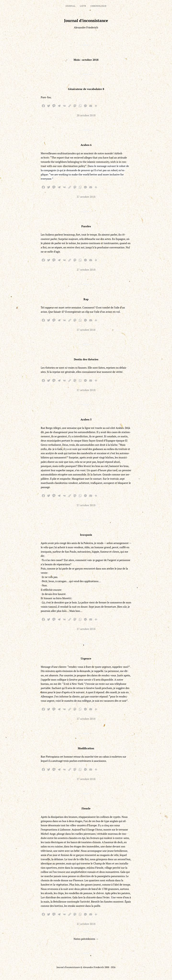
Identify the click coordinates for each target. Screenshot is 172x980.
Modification (86, 748)
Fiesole (86, 808)
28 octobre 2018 (86, 115)
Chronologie (99, 6)
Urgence (86, 658)
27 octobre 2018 (86, 197)
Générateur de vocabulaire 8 (86, 89)
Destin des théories (86, 359)
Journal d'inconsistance (86, 21)
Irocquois (86, 535)
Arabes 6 (86, 145)
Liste (83, 6)
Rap (86, 299)
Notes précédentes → (86, 939)
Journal (71, 6)
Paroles (86, 226)
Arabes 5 (86, 419)
